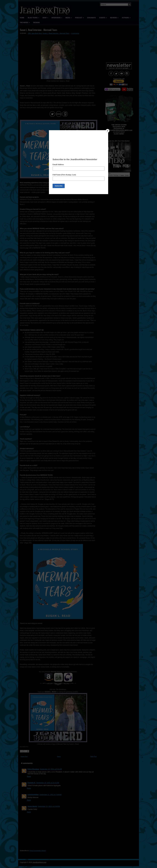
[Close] (108, 131)
